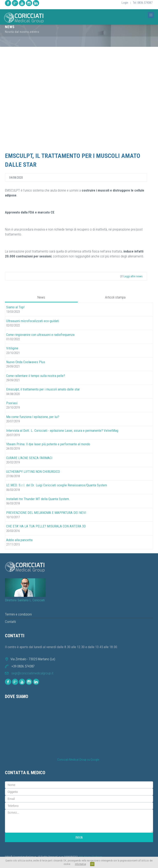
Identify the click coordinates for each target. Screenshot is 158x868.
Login (125, 3)
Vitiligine (12, 348)
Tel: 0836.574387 (143, 3)
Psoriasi (12, 403)
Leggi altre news (131, 276)
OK (92, 864)
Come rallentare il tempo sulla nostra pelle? (36, 376)
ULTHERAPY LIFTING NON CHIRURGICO (33, 472)
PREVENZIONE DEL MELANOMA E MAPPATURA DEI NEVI (46, 513)
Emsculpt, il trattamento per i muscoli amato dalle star (43, 389)
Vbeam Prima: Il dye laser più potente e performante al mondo (48, 444)
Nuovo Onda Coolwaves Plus (26, 362)
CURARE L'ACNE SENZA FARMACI (29, 458)
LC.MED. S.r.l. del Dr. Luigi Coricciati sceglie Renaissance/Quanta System (57, 485)
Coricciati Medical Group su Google (78, 760)
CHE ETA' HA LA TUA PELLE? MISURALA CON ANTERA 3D (46, 526)
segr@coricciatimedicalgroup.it (32, 673)
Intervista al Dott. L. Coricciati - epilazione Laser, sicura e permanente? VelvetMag (62, 431)
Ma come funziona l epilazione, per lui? (33, 417)
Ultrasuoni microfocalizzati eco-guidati (33, 321)
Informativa (80, 864)
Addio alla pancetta (19, 540)
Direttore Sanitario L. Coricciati (25, 600)
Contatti (10, 622)
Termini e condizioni (18, 614)
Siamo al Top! (15, 307)
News (41, 297)
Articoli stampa (115, 297)
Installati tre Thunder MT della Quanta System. (38, 499)
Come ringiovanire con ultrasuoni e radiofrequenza (40, 335)
